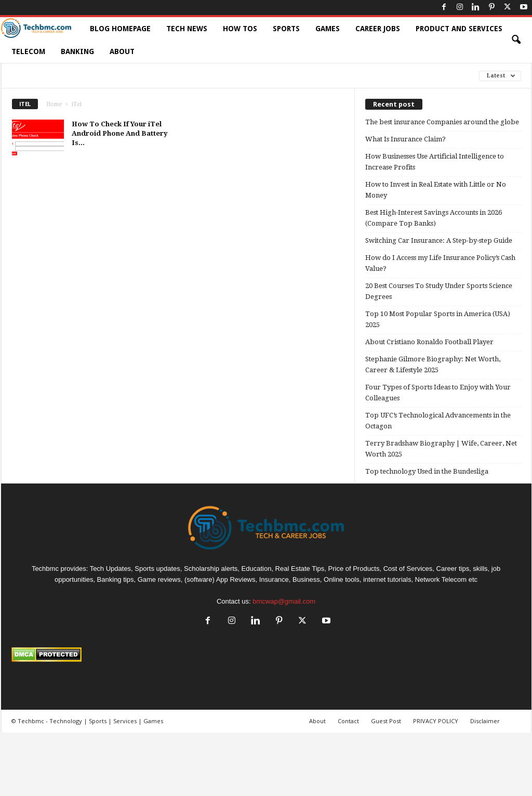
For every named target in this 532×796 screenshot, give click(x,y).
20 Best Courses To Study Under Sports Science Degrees (439, 291)
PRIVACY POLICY (436, 721)
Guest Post (386, 721)
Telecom (28, 51)
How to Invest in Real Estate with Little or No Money (436, 190)
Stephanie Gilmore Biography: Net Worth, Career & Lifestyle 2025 (433, 364)
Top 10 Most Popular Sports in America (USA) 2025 (438, 319)
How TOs (240, 29)
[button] (516, 40)
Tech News (187, 29)
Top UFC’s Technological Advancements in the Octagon (438, 421)
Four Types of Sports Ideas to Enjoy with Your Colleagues (438, 393)
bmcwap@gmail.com (284, 601)
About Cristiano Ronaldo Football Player (429, 342)
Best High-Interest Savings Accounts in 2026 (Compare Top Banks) (434, 218)
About (122, 51)
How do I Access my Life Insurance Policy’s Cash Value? (440, 263)
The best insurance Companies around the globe (442, 122)
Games (328, 29)
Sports (286, 29)
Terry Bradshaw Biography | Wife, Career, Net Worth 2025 (441, 449)
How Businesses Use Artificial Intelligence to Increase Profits (435, 162)
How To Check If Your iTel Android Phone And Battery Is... (120, 133)
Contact (348, 721)
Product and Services (459, 29)
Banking (77, 51)
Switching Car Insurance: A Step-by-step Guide (439, 240)
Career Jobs (378, 29)
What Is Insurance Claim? (405, 139)
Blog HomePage (120, 29)
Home (54, 104)
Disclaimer (485, 721)
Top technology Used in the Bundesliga (427, 471)
